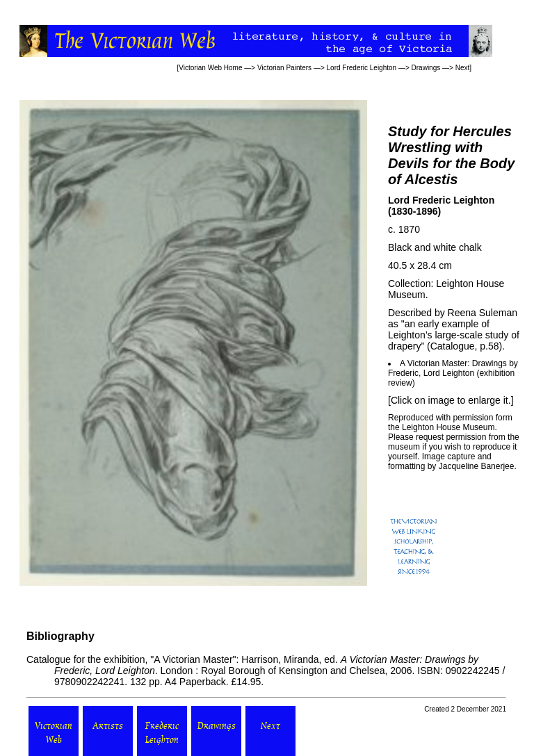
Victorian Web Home (210, 68)
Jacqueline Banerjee (477, 466)
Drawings (426, 68)
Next (463, 68)
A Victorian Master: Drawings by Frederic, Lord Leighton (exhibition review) (453, 373)
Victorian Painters (284, 68)
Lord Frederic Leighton (362, 68)
